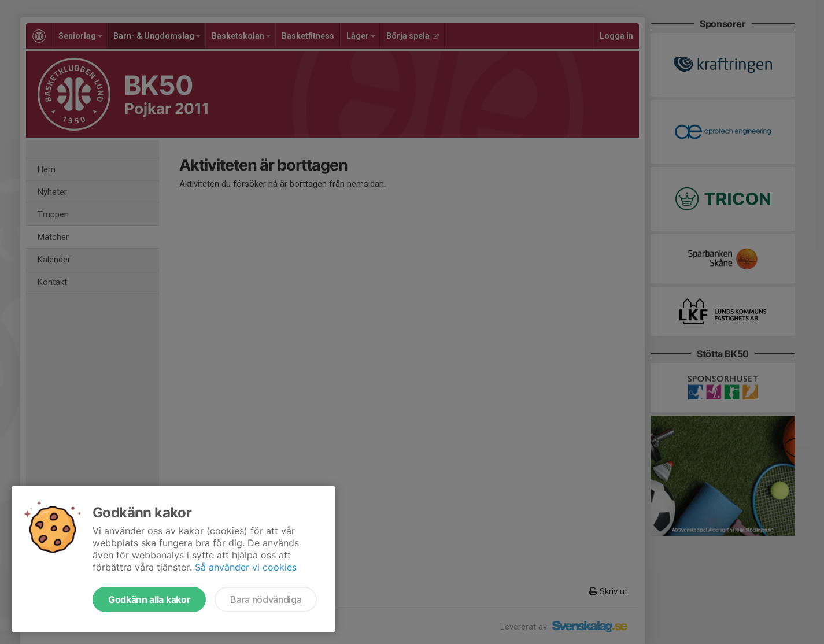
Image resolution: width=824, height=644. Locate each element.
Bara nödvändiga (266, 599)
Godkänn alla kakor (149, 599)
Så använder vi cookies (246, 567)
